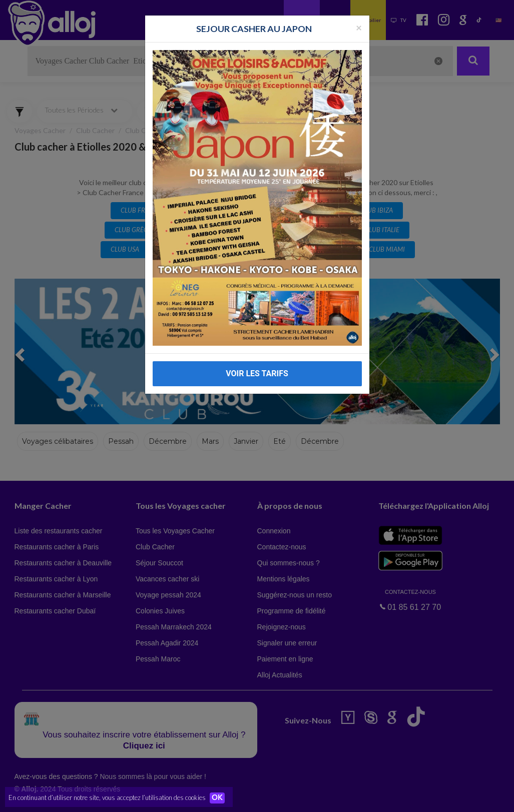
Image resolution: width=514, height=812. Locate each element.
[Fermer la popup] (359, 27)
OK (220, 797)
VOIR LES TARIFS (257, 373)
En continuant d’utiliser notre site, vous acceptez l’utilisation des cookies (107, 797)
